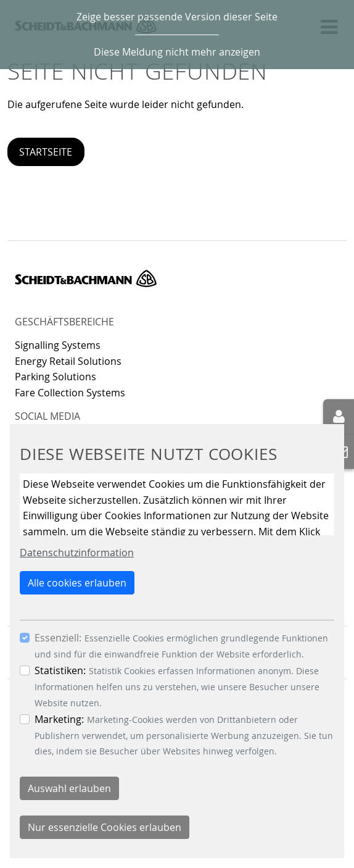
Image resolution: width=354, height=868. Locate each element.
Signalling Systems (58, 345)
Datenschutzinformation (77, 553)
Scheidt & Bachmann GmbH (86, 278)
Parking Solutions (56, 377)
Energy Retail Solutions (68, 361)
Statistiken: (60, 670)
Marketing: (59, 719)
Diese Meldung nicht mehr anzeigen (177, 52)
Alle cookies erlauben (77, 583)
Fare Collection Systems (70, 393)
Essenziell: (58, 638)
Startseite (46, 152)
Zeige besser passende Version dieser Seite (177, 17)
